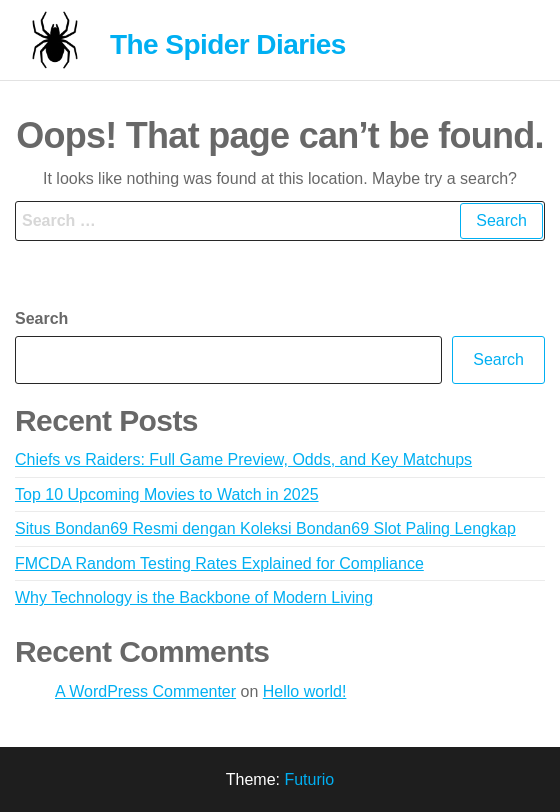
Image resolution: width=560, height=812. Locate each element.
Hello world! (305, 691)
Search (41, 318)
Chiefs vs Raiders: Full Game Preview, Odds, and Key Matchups (243, 459)
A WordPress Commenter (145, 691)
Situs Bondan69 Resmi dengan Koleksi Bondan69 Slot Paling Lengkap (265, 528)
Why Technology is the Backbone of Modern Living (194, 597)
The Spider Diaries (228, 44)
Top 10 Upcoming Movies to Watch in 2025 (167, 494)
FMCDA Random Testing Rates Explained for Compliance (219, 563)
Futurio (309, 779)
